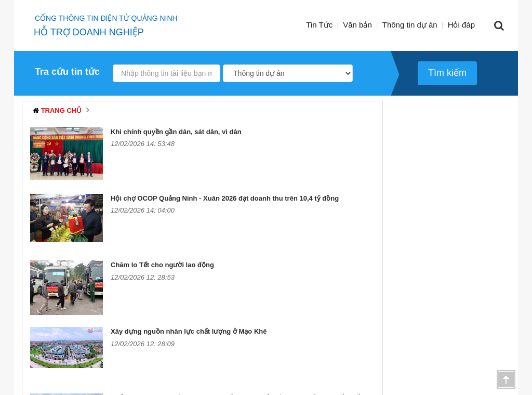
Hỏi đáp (461, 25)
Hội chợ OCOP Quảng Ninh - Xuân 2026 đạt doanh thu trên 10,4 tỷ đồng (225, 198)
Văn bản (357, 25)
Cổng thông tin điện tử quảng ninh (106, 18)
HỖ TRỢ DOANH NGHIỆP (89, 32)
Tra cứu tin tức (67, 72)
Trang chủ (62, 110)
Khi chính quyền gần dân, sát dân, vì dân (176, 132)
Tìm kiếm (447, 73)
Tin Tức (319, 25)
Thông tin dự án (410, 25)
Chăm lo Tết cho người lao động (162, 265)
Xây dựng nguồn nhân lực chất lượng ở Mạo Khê (189, 331)
